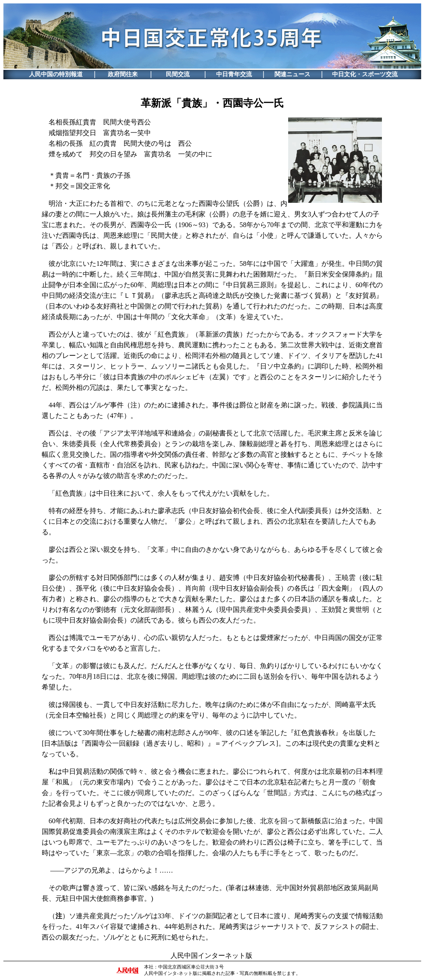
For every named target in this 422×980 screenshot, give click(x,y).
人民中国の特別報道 (56, 74)
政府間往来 (123, 74)
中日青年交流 (234, 74)
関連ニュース (292, 74)
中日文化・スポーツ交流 (365, 74)
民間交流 (178, 74)
